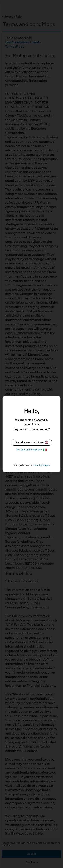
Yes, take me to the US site (32, 442)
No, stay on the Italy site (32, 450)
